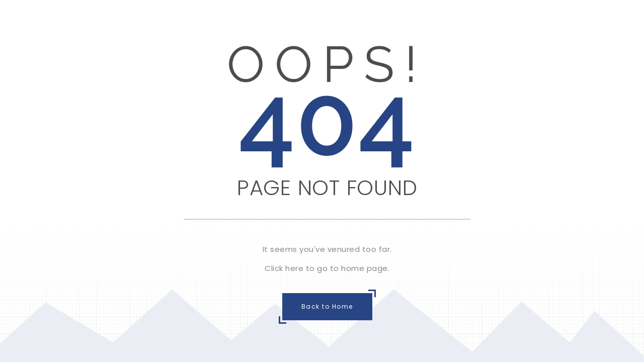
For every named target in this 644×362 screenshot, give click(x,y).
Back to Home (327, 306)
